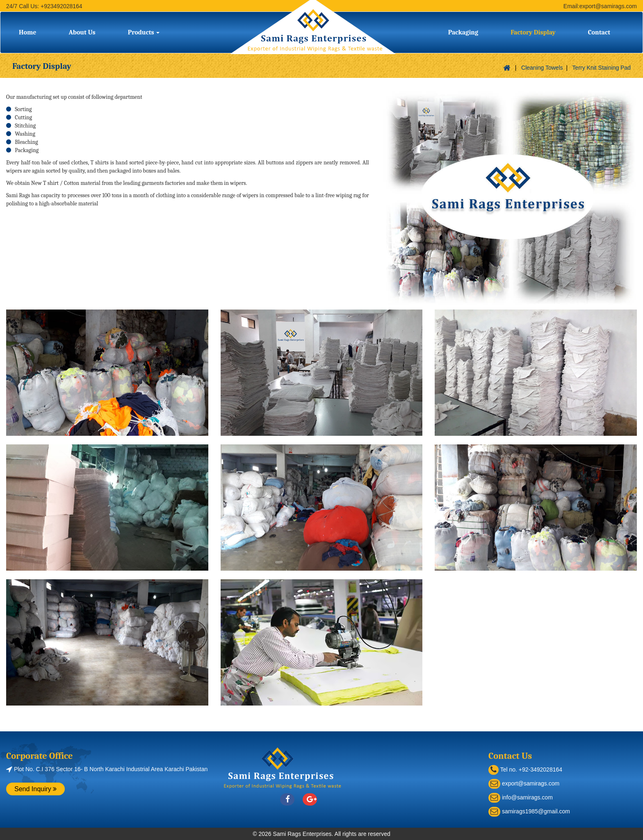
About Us (82, 32)
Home (27, 32)
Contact (599, 32)
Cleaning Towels (542, 68)
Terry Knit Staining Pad (602, 68)
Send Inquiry (35, 789)
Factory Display (533, 32)
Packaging (463, 32)
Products (144, 32)
